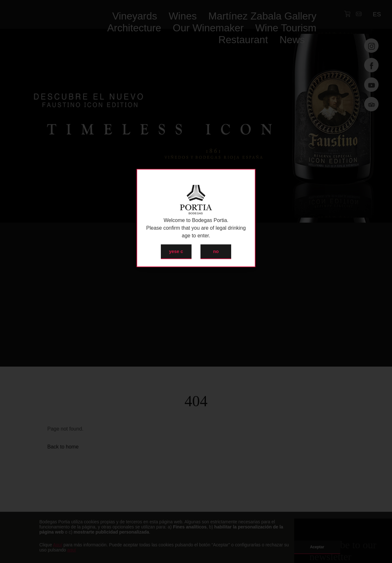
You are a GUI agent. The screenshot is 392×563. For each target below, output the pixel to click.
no (216, 251)
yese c (176, 251)
